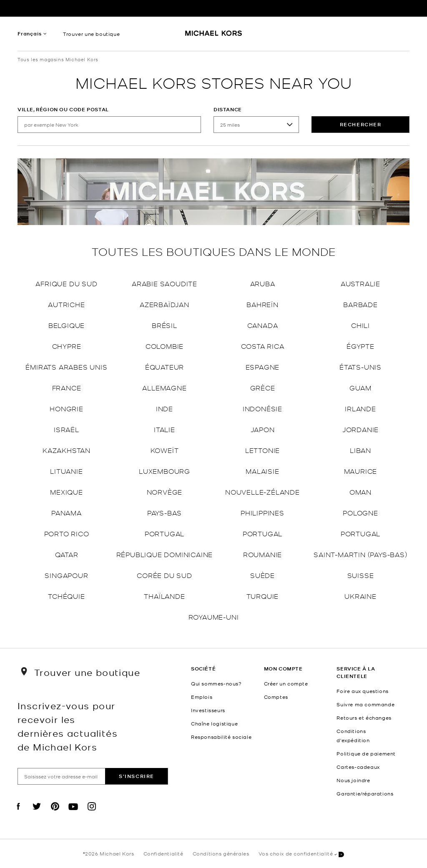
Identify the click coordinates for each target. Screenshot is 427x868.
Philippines (262, 512)
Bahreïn (262, 304)
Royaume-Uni (214, 617)
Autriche (66, 304)
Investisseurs (208, 710)
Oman (360, 492)
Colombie (165, 346)
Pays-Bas (165, 512)
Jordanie (360, 429)
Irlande (360, 408)
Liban (360, 450)
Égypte (360, 346)
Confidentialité (163, 853)
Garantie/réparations (365, 793)
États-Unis (360, 366)
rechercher (361, 124)
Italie (165, 429)
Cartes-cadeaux (358, 767)
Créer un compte (286, 683)
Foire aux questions (362, 691)
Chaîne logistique (214, 723)
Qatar (67, 554)
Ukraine (360, 596)
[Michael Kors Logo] (214, 36)
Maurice (361, 471)
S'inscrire (137, 776)
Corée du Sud (165, 575)
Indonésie (262, 408)
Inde (165, 408)
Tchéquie (66, 596)
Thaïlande (164, 596)
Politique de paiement (366, 753)
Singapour (66, 575)
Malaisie (262, 471)
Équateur (165, 366)
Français (29, 34)
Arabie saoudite (165, 283)
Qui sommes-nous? (216, 683)
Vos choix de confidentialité (301, 854)
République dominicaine (165, 554)
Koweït (165, 450)
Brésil (165, 325)
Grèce (263, 387)
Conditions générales (221, 853)
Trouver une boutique (91, 34)
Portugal (165, 533)
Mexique (67, 492)
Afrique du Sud (66, 283)
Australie (360, 283)
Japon (263, 429)
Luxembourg (165, 471)
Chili (360, 325)
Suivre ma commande (365, 704)
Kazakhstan (67, 450)
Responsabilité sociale (221, 737)
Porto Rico (67, 533)
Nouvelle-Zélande (262, 492)
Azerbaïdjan (165, 304)
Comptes (276, 697)
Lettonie (262, 450)
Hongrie (67, 408)
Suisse (361, 575)
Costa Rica (263, 346)
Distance (228, 109)
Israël (67, 429)
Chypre (67, 346)
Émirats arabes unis (66, 366)
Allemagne (164, 387)
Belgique (67, 325)
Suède (262, 575)
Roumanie (262, 554)
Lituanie (66, 471)
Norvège (165, 492)
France (67, 387)
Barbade (360, 304)
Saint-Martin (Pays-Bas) (360, 554)
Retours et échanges (364, 718)
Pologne (360, 512)
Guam (360, 387)
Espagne (263, 366)
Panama (67, 512)
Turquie (263, 596)
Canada (263, 325)
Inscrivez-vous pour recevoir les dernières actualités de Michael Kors (68, 726)
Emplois (202, 697)
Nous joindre (353, 780)
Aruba (263, 283)
